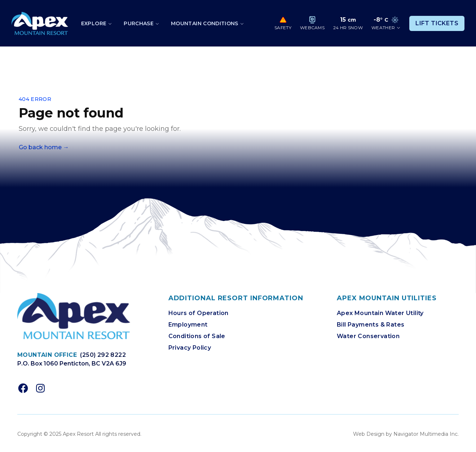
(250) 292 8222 (103, 355)
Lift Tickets (437, 23)
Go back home (44, 147)
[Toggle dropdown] (97, 23)
